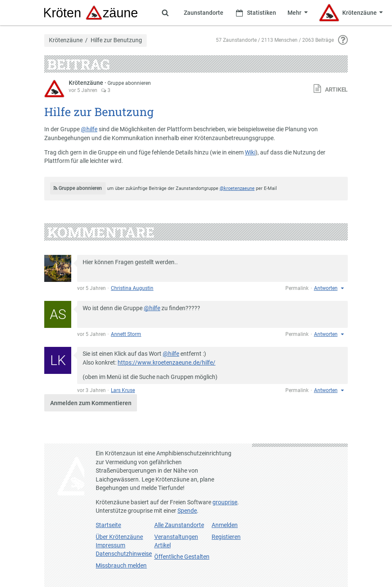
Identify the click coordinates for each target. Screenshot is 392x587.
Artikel (162, 545)
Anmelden (225, 525)
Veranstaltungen (176, 537)
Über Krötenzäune (119, 537)
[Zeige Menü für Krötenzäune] (351, 13)
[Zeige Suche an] (165, 13)
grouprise (225, 502)
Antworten (326, 288)
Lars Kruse (123, 390)
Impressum (110, 545)
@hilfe (89, 129)
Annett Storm (126, 334)
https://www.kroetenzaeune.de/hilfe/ (166, 362)
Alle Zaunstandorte (179, 525)
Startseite (108, 525)
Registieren (226, 537)
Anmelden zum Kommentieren (91, 403)
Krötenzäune (66, 41)
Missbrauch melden (121, 565)
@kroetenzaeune (237, 188)
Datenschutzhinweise (124, 554)
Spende (187, 511)
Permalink (297, 288)
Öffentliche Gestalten (182, 557)
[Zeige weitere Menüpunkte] (297, 13)
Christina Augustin (132, 288)
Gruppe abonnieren (129, 83)
